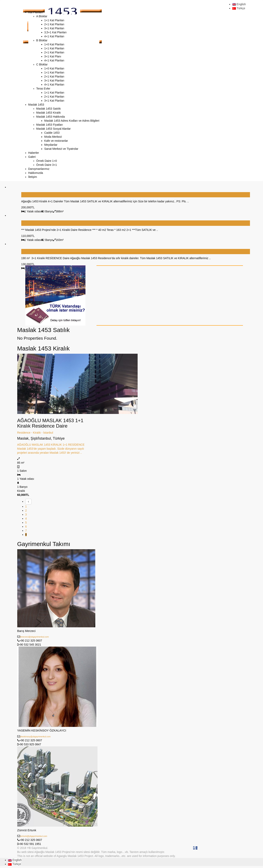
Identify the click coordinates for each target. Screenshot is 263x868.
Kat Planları (36, 12)
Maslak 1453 (36, 105)
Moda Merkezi (53, 137)
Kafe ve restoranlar (56, 141)
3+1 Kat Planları (54, 28)
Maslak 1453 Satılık (49, 109)
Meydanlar (51, 145)
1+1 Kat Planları (54, 20)
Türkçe (239, 8)
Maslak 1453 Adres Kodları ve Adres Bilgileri (72, 121)
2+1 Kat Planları (54, 24)
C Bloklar (42, 64)
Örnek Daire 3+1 (47, 165)
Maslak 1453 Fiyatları (50, 125)
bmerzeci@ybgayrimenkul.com (35, 637)
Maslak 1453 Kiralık (49, 113)
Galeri (32, 157)
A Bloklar (42, 16)
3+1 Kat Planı (53, 56)
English (239, 4)
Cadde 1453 (52, 133)
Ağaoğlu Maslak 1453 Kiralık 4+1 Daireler (66, 195)
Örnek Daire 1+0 (47, 161)
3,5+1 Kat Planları (56, 32)
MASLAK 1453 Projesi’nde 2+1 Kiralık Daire (68, 223)
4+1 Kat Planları (54, 36)
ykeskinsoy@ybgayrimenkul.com (35, 737)
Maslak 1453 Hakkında (51, 117)
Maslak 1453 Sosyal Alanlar (54, 129)
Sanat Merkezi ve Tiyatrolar (61, 149)
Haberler (34, 153)
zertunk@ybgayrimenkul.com (34, 836)
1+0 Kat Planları (54, 44)
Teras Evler (43, 89)
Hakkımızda (36, 173)
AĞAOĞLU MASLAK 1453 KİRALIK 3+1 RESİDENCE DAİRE (87, 251)
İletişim (33, 177)
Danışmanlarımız (39, 169)
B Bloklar (42, 40)
